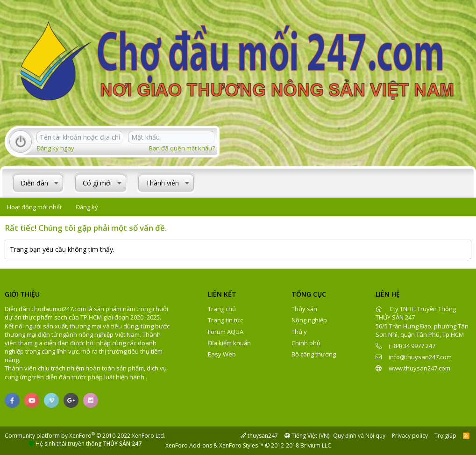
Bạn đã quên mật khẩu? (182, 148)
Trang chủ (222, 309)
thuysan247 (259, 436)
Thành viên (162, 183)
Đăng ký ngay (55, 148)
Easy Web (222, 354)
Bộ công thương (314, 354)
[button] (56, 183)
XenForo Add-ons (189, 445)
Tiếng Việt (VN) (307, 436)
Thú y (299, 332)
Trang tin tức (225, 320)
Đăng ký (87, 207)
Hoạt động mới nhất (34, 207)
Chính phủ (306, 343)
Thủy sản (304, 309)
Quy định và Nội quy (359, 436)
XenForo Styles (238, 445)
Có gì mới (97, 183)
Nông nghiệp (309, 320)
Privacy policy (410, 436)
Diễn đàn (34, 183)
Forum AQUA (226, 332)
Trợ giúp (445, 436)
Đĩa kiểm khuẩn (229, 343)
